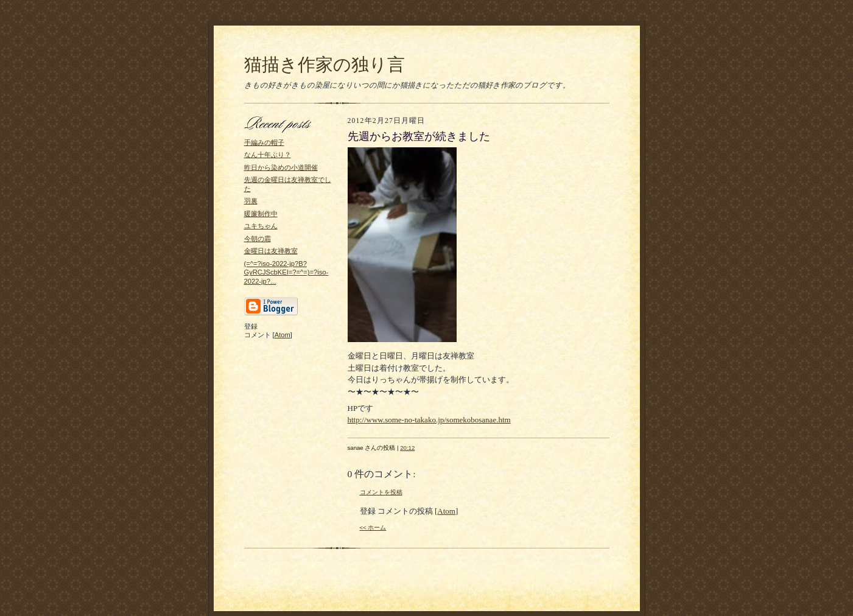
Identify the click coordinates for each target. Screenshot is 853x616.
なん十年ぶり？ (268, 155)
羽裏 (251, 201)
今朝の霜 (258, 239)
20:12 (407, 448)
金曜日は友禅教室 (271, 251)
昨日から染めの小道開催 (281, 167)
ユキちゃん (261, 226)
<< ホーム (373, 527)
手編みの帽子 (264, 142)
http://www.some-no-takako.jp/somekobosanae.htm (429, 420)
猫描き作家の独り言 (325, 65)
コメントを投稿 (381, 492)
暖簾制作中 (261, 214)
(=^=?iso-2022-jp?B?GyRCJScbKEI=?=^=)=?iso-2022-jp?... (286, 272)
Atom (283, 335)
